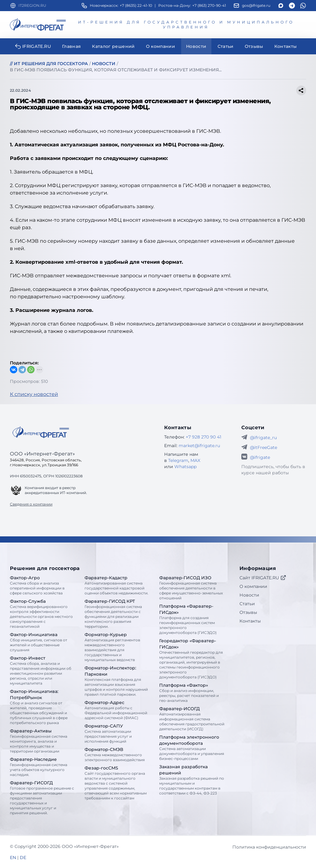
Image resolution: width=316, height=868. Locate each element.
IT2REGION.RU (32, 5)
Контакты (250, 621)
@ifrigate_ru (263, 438)
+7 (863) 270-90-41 (209, 5)
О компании (253, 586)
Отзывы (248, 612)
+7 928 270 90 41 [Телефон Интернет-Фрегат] (204, 437)
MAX (195, 460)
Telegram (178, 460)
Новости (249, 595)
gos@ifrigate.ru (256, 5)
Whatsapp (185, 467)
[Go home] (41, 432)
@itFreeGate (264, 447)
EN (13, 858)
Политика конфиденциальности (269, 847)
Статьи (247, 604)
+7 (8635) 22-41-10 (136, 5)
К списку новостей (34, 394)
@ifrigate (260, 457)
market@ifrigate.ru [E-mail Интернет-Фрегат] (199, 446)
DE (23, 858)
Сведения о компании (31, 504)
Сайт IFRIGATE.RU (263, 578)
